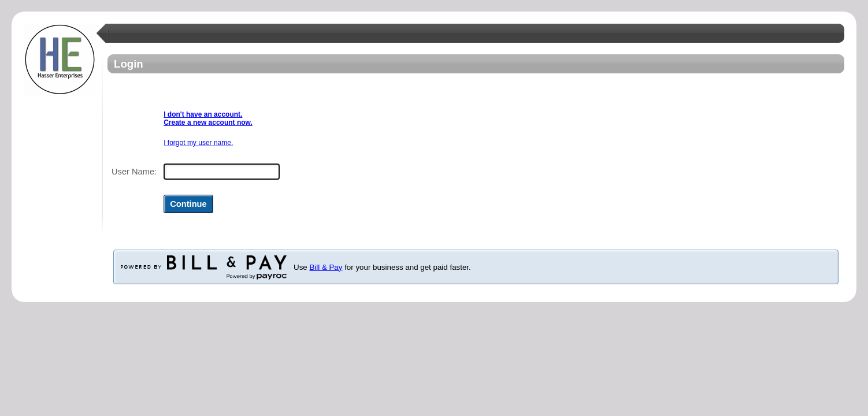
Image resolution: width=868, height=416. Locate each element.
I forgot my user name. (198, 143)
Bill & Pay (326, 267)
